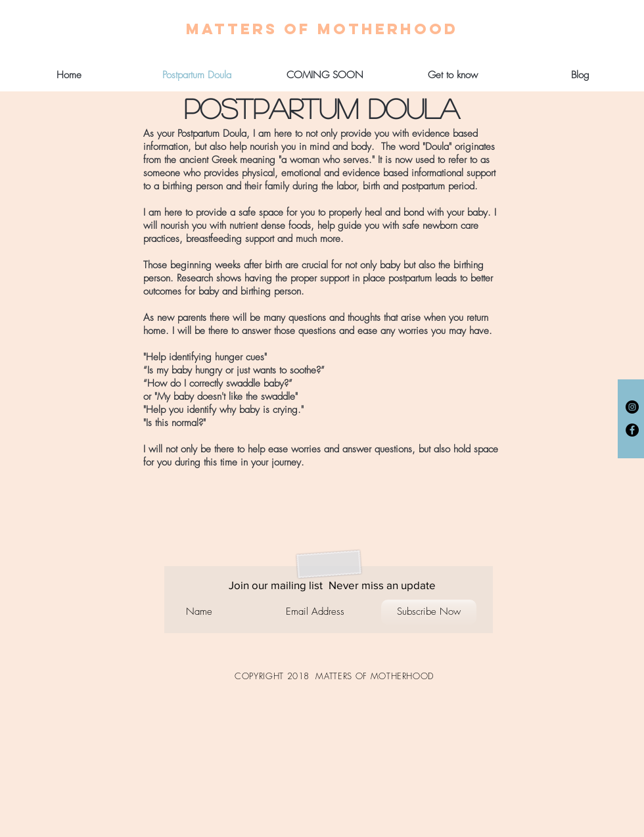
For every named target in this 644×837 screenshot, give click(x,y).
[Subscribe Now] (429, 612)
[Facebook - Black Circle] (632, 430)
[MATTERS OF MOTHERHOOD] (322, 29)
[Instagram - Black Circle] (632, 407)
